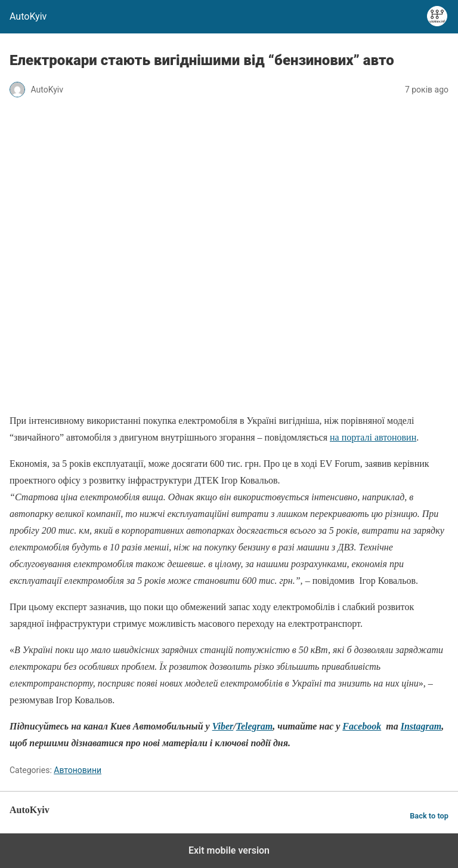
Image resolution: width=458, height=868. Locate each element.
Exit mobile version (229, 850)
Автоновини (78, 770)
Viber (223, 726)
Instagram (421, 726)
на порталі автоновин (373, 437)
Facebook (362, 726)
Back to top (429, 816)
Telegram (255, 726)
